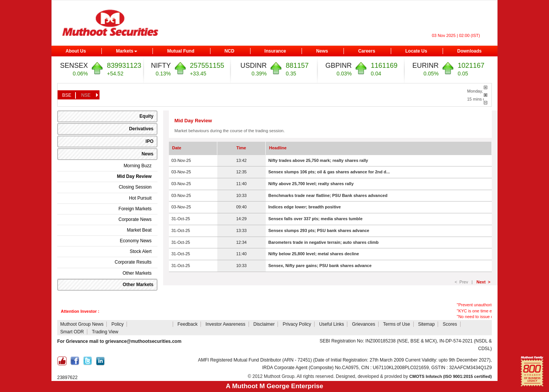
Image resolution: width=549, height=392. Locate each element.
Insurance (275, 51)
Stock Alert (140, 251)
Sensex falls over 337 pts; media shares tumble (315, 219)
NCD (230, 51)
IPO (150, 141)
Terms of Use (397, 324)
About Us (76, 51)
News (322, 51)
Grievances (364, 324)
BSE (67, 95)
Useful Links (331, 324)
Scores (450, 324)
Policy (117, 324)
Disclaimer (264, 324)
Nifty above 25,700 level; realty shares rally (311, 184)
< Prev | (465, 282)
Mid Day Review (134, 176)
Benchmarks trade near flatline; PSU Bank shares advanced (328, 195)
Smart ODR (72, 332)
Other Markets (137, 273)
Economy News (136, 241)
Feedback (187, 324)
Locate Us (416, 51)
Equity (147, 116)
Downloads (469, 51)
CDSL (210, 341)
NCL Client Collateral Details (284, 341)
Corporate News (135, 219)
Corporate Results (133, 262)
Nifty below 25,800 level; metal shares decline (314, 254)
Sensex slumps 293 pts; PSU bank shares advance (319, 230)
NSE (86, 95)
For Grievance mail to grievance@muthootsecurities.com (119, 341)
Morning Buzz (137, 166)
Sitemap (426, 324)
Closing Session (135, 187)
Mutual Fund (181, 51)
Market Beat (139, 230)
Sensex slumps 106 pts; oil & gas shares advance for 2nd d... (329, 172)
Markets (126, 51)
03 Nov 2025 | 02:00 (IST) (456, 35)
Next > (483, 282)
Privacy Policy (297, 324)
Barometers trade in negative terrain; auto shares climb (323, 242)
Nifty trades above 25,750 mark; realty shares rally (318, 160)
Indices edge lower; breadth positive (305, 207)
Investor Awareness (226, 324)
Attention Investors (150, 324)
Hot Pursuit (140, 198)
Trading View (105, 332)
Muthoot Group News (82, 324)
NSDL (225, 341)
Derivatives (141, 129)
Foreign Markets (135, 209)
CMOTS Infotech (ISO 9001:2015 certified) (451, 376)
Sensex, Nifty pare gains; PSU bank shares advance (320, 266)
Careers (367, 51)
